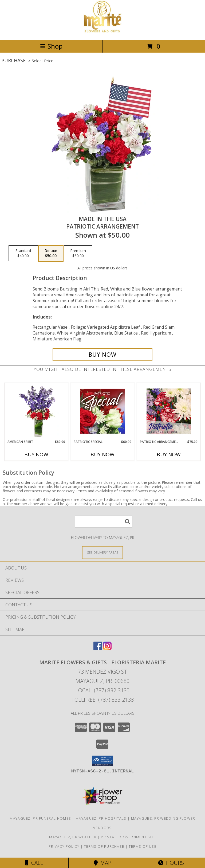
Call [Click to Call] (34, 863)
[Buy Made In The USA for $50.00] (102, 355)
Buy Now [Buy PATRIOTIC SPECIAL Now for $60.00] (102, 454)
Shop (51, 46)
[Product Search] (104, 522)
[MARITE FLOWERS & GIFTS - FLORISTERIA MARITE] (102, 32)
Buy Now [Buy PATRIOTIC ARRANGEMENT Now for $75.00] (169, 454)
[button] (103, 761)
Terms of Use (143, 846)
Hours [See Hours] (171, 863)
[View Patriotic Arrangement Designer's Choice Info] (169, 411)
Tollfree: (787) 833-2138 (103, 700)
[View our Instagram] (107, 648)
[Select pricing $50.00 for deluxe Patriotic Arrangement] (51, 253)
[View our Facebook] (98, 648)
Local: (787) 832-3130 (102, 690)
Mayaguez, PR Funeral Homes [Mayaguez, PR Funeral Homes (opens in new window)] (40, 818)
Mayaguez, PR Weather (73, 837)
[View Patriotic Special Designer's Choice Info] (103, 411)
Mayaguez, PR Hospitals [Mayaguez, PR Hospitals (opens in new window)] (101, 818)
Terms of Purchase (104, 846)
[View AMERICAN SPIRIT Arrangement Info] (36, 411)
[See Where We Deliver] (102, 552)
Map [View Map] (102, 863)
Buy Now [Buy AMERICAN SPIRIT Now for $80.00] (36, 454)
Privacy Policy (64, 846)
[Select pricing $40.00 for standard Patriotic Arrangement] (23, 253)
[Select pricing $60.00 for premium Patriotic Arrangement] (78, 253)
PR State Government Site (128, 837)
